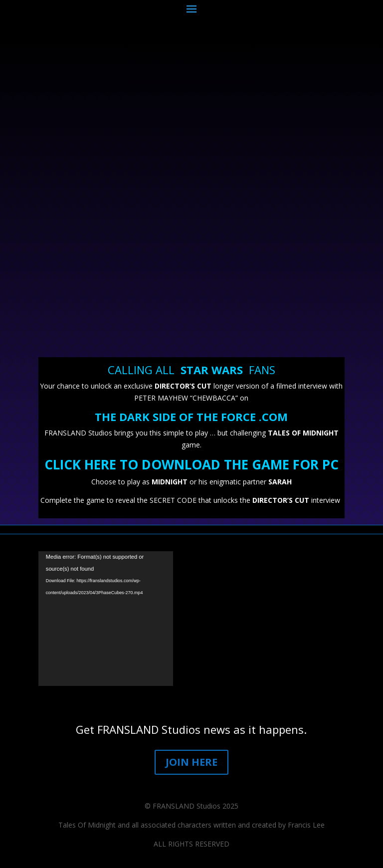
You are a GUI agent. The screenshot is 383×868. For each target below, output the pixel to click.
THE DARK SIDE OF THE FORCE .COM (191, 417)
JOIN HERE (191, 762)
